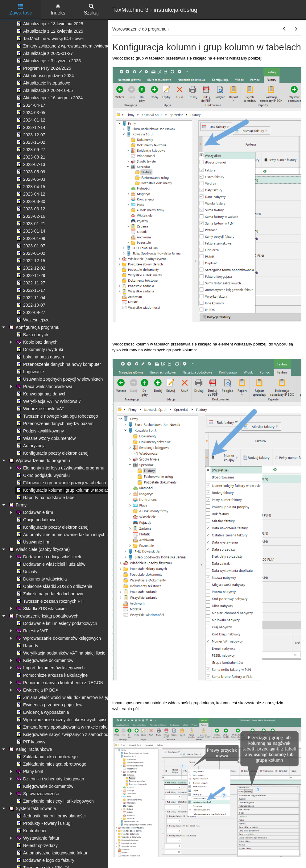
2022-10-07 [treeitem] (30, 305)
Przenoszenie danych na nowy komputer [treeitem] (58, 364)
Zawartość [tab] (21, 10)
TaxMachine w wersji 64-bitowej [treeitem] (49, 39)
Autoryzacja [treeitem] (30, 446)
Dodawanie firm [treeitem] (34, 512)
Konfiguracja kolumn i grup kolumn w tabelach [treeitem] (63, 490)
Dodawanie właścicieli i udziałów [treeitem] (50, 564)
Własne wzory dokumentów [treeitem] (45, 438)
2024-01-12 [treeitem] (30, 120)
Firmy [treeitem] (17, 505)
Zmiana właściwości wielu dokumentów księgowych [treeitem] (68, 697)
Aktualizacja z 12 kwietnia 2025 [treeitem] (49, 31)
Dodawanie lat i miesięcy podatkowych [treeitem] (56, 623)
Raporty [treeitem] (27, 646)
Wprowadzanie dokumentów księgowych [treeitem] (58, 638)
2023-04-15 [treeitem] (30, 187)
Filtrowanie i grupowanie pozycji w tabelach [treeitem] (60, 483)
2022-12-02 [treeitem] (30, 268)
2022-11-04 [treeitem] (30, 298)
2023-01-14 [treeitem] (30, 231)
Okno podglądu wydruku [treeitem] (42, 475)
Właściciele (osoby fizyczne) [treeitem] (39, 549)
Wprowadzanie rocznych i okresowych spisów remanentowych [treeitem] (79, 720)
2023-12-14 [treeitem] (30, 127)
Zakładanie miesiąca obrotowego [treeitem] (51, 764)
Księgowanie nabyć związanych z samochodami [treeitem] (65, 734)
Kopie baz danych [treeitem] (36, 342)
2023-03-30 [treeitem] (30, 201)
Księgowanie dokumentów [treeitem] (44, 660)
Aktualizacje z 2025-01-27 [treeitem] (44, 53)
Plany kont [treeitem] (29, 771)
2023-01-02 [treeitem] (30, 253)
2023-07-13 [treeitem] (30, 164)
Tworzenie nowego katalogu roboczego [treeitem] (57, 416)
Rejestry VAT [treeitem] (31, 631)
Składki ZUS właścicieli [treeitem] (41, 609)
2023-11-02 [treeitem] (30, 142)
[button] (284, 29)
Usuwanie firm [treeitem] (33, 542)
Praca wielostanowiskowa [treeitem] (44, 386)
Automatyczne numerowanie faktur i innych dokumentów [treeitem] (73, 535)
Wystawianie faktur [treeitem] (37, 838)
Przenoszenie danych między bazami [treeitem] (55, 424)
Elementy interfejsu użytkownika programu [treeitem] (60, 468)
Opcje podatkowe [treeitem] (36, 520)
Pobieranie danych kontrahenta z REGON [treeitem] (59, 683)
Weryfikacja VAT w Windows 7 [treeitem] (48, 401)
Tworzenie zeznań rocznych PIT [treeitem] (50, 601)
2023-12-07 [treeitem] (30, 135)
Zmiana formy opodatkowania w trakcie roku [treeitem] (61, 727)
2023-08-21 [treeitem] (30, 157)
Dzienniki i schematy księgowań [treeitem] (50, 779)
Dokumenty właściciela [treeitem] (41, 579)
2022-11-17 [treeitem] (30, 290)
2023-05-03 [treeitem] (30, 179)
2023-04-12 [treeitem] (30, 194)
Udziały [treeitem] (26, 572)
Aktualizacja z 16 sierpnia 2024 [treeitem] (49, 98)
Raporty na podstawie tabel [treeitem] (45, 498)
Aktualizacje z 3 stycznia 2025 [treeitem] (48, 61)
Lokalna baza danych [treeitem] (39, 357)
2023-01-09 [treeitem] (30, 238)
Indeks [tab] (58, 10)
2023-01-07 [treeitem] (30, 246)
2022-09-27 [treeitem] (30, 312)
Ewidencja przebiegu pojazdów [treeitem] (49, 705)
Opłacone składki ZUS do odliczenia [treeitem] (54, 586)
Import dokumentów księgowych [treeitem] (50, 668)
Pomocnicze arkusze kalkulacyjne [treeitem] (51, 675)
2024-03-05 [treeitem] (30, 113)
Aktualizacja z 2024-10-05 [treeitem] (44, 90)
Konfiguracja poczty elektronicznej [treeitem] (52, 453)
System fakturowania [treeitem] (32, 808)
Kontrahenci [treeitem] (31, 831)
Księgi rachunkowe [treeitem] (30, 749)
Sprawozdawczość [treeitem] (37, 794)
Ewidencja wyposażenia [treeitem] (42, 712)
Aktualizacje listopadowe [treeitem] (43, 83)
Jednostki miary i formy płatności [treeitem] (50, 816)
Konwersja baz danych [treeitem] (41, 394)
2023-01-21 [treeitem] (30, 224)
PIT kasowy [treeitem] (30, 742)
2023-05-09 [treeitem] (30, 172)
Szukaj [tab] (91, 10)
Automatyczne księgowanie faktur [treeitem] (51, 853)
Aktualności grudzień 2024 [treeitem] (44, 76)
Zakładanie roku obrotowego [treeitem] (46, 757)
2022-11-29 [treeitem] (30, 275)
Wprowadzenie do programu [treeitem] (39, 461)
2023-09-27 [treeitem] (30, 150)
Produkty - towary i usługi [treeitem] (43, 823)
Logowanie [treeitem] (30, 372)
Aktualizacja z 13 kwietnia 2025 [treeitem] (49, 24)
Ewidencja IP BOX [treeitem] (37, 690)
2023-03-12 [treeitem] (30, 209)
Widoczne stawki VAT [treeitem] (40, 409)
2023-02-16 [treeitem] (30, 216)
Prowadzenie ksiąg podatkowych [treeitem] (43, 616)
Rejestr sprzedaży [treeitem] (36, 845)
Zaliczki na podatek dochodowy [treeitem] (49, 594)
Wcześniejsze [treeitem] (32, 320)
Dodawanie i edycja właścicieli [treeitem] (48, 557)
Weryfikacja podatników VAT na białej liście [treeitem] (60, 653)
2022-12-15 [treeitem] (30, 261)
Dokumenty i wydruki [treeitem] (39, 349)
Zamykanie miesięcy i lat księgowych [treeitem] (54, 801)
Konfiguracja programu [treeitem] (34, 327)
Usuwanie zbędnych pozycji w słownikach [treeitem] (59, 379)
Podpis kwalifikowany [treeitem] (39, 431)
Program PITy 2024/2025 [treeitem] (43, 68)
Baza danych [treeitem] (32, 335)
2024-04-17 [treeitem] (30, 105)
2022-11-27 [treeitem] (30, 283)
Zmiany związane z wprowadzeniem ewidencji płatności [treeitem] (72, 46)
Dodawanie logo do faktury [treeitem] (45, 860)
